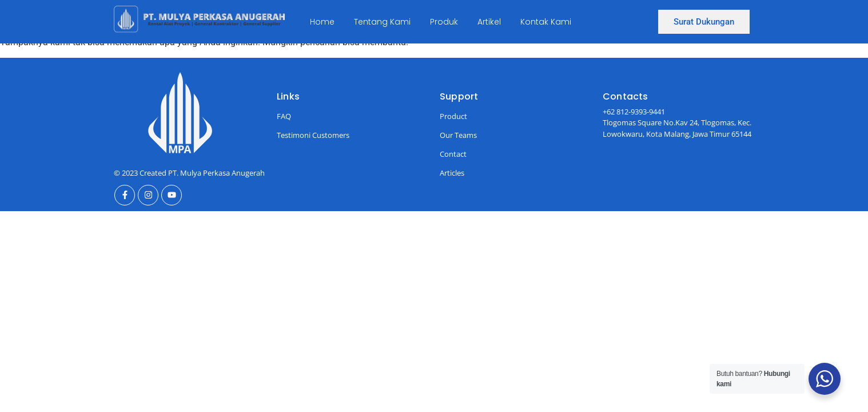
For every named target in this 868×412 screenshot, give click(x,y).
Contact (453, 154)
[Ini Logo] (199, 20)
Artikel (489, 22)
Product (453, 116)
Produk (444, 22)
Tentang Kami (382, 22)
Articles (452, 173)
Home (322, 22)
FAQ (284, 116)
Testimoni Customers (313, 135)
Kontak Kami (546, 22)
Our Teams (458, 135)
